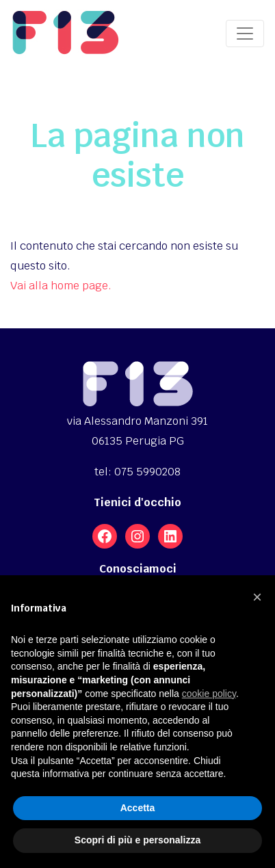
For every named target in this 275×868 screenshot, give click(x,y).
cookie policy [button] (209, 694)
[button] (257, 597)
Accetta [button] (138, 808)
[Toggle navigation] (245, 34)
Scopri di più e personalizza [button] (137, 840)
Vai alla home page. (61, 286)
